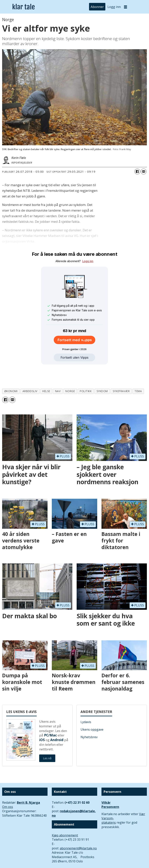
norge (70, 373)
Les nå (47, 740)
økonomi (11, 373)
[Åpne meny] (126, 7)
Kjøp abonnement (65, 817)
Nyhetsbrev (89, 719)
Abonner (97, 7)
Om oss (8, 789)
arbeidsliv (30, 373)
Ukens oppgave (92, 712)
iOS (42, 722)
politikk (86, 373)
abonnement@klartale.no (78, 830)
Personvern (110, 789)
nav (58, 373)
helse (46, 373)
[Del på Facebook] (137, 171)
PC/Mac (50, 717)
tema (138, 373)
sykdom (102, 373)
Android (57, 722)
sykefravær (121, 373)
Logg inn (114, 7)
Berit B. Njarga (28, 785)
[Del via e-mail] (144, 171)
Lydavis (86, 704)
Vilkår (106, 785)
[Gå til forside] (24, 7)
